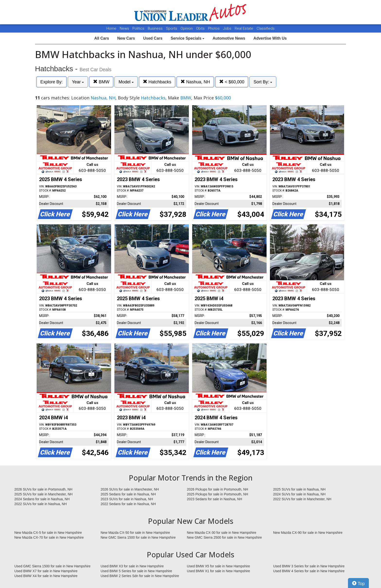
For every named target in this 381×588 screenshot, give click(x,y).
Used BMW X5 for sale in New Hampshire (218, 566)
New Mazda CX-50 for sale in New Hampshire (135, 533)
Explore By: (52, 82)
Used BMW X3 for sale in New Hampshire (132, 566)
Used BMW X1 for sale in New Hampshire (218, 571)
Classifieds (266, 28)
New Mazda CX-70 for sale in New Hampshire (49, 537)
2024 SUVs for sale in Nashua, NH (299, 494)
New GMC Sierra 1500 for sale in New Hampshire (138, 537)
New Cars (126, 38)
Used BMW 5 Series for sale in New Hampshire (136, 571)
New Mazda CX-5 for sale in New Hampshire (48, 533)
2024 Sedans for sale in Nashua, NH (42, 499)
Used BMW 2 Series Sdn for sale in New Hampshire (140, 576)
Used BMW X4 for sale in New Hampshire (46, 576)
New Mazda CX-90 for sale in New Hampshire (308, 533)
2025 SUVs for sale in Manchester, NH (43, 494)
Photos (214, 28)
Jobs (228, 28)
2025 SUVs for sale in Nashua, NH (299, 489)
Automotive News (229, 38)
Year (78, 82)
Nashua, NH (195, 82)
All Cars (102, 38)
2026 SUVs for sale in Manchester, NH (130, 489)
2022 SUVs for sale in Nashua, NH (41, 504)
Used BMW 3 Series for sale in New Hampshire (309, 566)
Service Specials (187, 38)
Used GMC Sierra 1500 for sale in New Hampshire (52, 566)
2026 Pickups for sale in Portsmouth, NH (217, 489)
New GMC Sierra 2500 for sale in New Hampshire (224, 537)
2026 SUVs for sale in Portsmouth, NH (43, 489)
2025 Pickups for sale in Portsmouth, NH (217, 494)
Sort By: (263, 82)
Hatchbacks (157, 82)
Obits (201, 28)
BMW (101, 82)
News (124, 28)
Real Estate (244, 28)
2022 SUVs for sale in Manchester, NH (302, 499)
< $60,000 (232, 82)
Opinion (187, 28)
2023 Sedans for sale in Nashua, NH (214, 499)
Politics (138, 28)
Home (111, 28)
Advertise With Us (270, 38)
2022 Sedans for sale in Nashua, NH (128, 504)
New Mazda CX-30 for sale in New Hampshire (222, 533)
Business (156, 28)
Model (126, 82)
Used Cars (153, 38)
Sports (172, 28)
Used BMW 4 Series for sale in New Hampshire (309, 571)
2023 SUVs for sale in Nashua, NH (127, 499)
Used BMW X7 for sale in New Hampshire (46, 571)
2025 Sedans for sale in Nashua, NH (128, 494)
